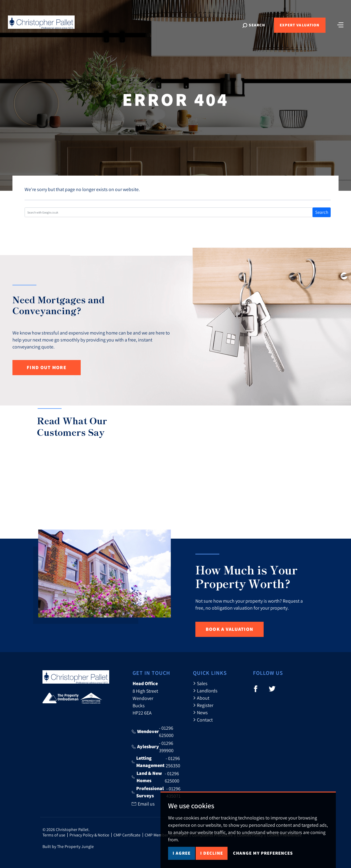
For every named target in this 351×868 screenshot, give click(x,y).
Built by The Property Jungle (68, 846)
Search (322, 212)
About (201, 698)
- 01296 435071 (156, 792)
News (200, 712)
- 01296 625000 (153, 732)
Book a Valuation (230, 629)
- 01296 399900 (153, 747)
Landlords (205, 691)
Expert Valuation (300, 25)
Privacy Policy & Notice (89, 835)
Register (203, 705)
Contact (203, 720)
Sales (200, 683)
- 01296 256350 (156, 762)
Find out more (47, 367)
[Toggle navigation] (340, 24)
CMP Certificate (127, 835)
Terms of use (54, 835)
